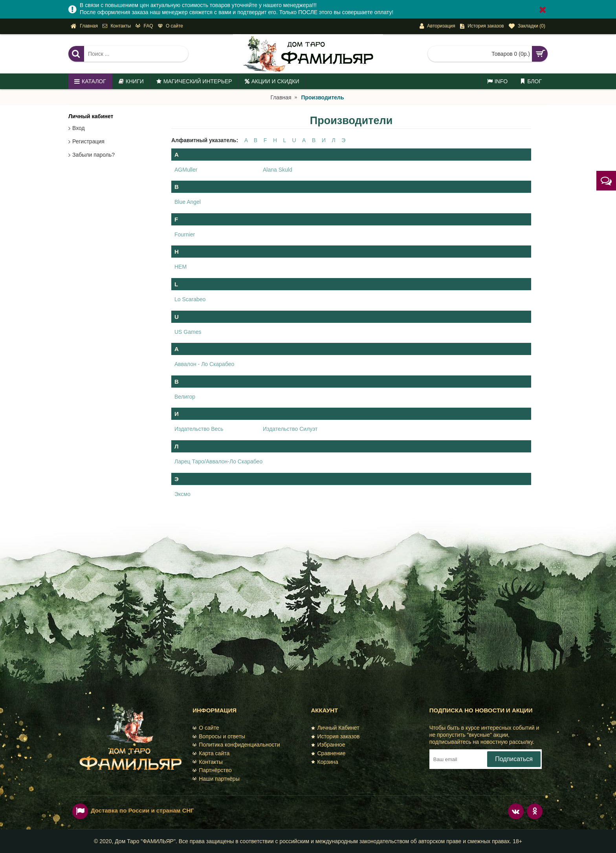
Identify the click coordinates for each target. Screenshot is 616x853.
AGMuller (186, 170)
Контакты (207, 762)
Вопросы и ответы (219, 736)
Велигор (185, 397)
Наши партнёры (216, 779)
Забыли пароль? (93, 155)
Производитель (322, 97)
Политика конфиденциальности (236, 745)
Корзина (325, 762)
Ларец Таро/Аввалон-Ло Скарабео (218, 461)
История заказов (335, 736)
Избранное (328, 745)
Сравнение (328, 753)
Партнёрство (212, 770)
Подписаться (514, 759)
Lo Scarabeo (190, 299)
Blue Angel (188, 202)
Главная (281, 97)
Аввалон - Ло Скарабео (204, 364)
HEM (181, 267)
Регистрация (88, 141)
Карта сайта (211, 753)
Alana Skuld (278, 170)
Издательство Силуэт (290, 429)
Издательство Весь (199, 429)
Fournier (185, 234)
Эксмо (182, 494)
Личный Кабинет (335, 728)
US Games (188, 332)
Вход (79, 128)
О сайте (206, 728)
